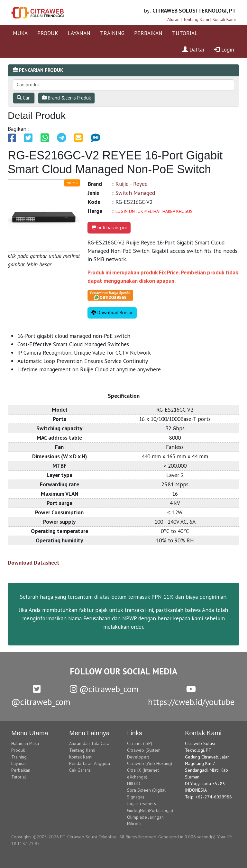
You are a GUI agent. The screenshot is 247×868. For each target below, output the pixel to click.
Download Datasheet (34, 563)
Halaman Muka (25, 743)
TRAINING (112, 33)
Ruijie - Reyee (132, 184)
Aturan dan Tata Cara (89, 743)
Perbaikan (21, 770)
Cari (24, 98)
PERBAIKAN (148, 33)
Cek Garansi (80, 770)
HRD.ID (134, 784)
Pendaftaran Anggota (90, 763)
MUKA (20, 33)
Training (19, 757)
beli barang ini (109, 228)
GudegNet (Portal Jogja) (150, 810)
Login (224, 49)
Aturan (173, 19)
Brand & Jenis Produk (66, 98)
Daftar (193, 49)
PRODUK (48, 33)
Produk (18, 750)
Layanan (19, 763)
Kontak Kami (224, 19)
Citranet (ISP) (140, 743)
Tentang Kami (196, 19)
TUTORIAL (185, 33)
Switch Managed (135, 193)
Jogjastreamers (142, 804)
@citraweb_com (104, 689)
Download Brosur (112, 313)
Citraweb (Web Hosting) (150, 763)
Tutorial (19, 777)
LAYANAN (79, 33)
